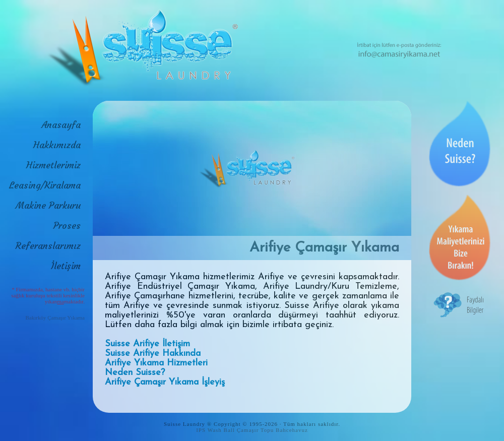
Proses (67, 226)
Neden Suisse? (135, 373)
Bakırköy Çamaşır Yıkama (55, 318)
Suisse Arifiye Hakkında (153, 354)
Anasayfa (61, 125)
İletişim (66, 266)
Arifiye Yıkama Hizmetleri (156, 363)
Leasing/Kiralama (45, 185)
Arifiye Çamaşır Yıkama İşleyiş (165, 382)
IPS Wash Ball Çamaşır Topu (235, 430)
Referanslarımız (48, 246)
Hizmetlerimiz (53, 165)
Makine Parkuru (48, 205)
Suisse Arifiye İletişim (147, 344)
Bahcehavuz (292, 430)
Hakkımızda (57, 145)
